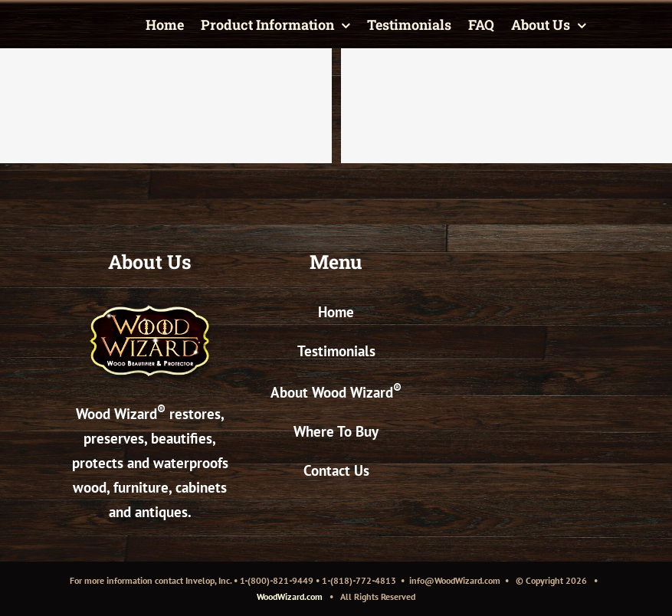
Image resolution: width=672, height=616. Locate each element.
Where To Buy (336, 431)
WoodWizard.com (290, 596)
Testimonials (336, 351)
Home (336, 312)
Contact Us (336, 470)
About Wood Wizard (336, 392)
